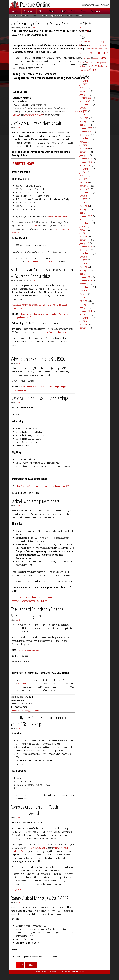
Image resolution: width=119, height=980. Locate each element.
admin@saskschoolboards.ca (55, 332)
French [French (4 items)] (92, 49)
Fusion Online (78, 972)
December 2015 (86, 277)
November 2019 (86, 162)
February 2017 (85, 240)
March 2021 (84, 118)
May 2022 (83, 87)
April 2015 (83, 297)
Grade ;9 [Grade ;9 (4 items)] (85, 58)
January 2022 (84, 94)
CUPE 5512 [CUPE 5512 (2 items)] (96, 45)
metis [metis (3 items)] (83, 63)
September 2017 (86, 223)
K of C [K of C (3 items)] (98, 58)
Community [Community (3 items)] (82, 45)
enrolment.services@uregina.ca (40, 261)
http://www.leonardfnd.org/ (28, 650)
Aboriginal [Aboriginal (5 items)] (84, 42)
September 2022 (86, 81)
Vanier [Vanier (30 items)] (93, 69)
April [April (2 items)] (98, 42)
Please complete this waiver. (57, 216)
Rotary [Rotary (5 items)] (84, 66)
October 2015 (85, 284)
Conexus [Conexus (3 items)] (88, 45)
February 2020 (85, 152)
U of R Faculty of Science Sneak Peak (40, 23)
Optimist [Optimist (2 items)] (107, 63)
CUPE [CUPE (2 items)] (92, 45)
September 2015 (86, 287)
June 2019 (83, 172)
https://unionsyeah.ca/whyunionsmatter (37, 386)
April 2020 (83, 145)
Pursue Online (37, 5)
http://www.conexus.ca (39, 848)
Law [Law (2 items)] (101, 58)
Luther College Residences (33, 115)
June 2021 (83, 108)
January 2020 (84, 155)
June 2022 (83, 84)
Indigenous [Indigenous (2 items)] (94, 58)
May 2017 (83, 230)
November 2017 (86, 216)
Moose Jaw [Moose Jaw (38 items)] (94, 62)
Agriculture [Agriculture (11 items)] (93, 41)
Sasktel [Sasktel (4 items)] (89, 66)
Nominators (22, 683)
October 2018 (85, 189)
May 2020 (83, 142)
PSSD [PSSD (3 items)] (81, 66)
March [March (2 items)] (108, 58)
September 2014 (86, 318)
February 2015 (85, 304)
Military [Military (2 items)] (86, 63)
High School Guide (68, 11)
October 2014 (85, 314)
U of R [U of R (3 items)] (88, 70)
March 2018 (84, 206)
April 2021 (83, 115)
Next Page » (31, 965)
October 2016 (85, 250)
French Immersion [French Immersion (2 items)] (98, 49)
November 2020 (86, 131)
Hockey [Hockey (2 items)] (90, 58)
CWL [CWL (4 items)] (100, 45)
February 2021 (85, 121)
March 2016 (84, 267)
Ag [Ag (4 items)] (88, 42)
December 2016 (86, 247)
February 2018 (85, 209)
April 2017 (83, 233)
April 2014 (83, 321)
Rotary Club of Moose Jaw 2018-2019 (40, 898)
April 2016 (83, 263)
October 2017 (85, 219)
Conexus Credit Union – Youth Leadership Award (34, 810)
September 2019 (86, 169)
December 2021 (86, 98)
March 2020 (84, 148)
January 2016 (84, 274)
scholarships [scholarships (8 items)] (104, 66)
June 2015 (83, 291)
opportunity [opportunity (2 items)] (102, 63)
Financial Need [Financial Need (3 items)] (86, 49)
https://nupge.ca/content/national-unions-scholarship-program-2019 (43, 486)
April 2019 (83, 179)
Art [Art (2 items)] (100, 42)
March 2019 (84, 182)
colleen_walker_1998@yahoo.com (25, 711)
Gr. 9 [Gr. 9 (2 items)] (103, 49)
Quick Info (15, 11)
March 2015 (84, 301)
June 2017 (83, 226)
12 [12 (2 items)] (80, 42)
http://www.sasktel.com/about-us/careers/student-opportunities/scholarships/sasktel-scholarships (32, 599)
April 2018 (83, 203)
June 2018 (83, 196)
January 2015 (84, 307)
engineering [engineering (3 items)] (105, 45)
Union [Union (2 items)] (85, 70)
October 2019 (85, 165)
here (35, 225)
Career (83, 11)
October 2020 (85, 135)
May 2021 (83, 111)
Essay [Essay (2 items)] (80, 49)
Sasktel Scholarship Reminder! (35, 501)
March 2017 (84, 236)
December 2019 (86, 159)
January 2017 (84, 243)
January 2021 (84, 125)
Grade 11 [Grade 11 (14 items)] (96, 53)
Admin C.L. (35, 28)
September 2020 (86, 138)
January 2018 (84, 213)
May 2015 (83, 294)
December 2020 (86, 128)
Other (41, 11)
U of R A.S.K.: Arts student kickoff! (37, 123)
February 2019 (85, 186)
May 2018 (83, 199)
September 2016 (86, 253)
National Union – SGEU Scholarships (40, 398)
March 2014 (84, 324)
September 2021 (86, 104)
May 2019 (83, 175)
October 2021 (85, 101)
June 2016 (83, 257)
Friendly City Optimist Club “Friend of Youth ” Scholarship (40, 721)
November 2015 (86, 280)
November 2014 (86, 311)
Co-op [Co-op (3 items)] (103, 42)
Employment (96, 11)
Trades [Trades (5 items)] (81, 70)
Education (52, 11)
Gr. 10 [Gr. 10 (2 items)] (106, 49)
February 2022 (85, 91)
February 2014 (85, 328)
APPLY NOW (17, 890)
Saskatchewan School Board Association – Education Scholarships (42, 273)
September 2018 (86, 192)
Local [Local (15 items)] (104, 58)
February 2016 (85, 270)
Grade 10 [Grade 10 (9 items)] (89, 53)
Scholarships (29, 11)
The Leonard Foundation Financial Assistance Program (38, 612)
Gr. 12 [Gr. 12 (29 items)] (82, 53)
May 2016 (83, 260)
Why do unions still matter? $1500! (38, 359)
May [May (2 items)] (80, 63)
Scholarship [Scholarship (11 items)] (95, 66)
